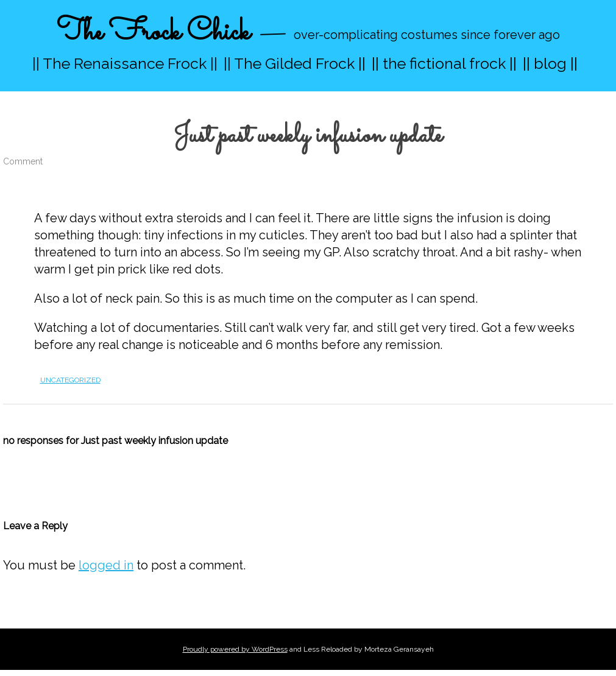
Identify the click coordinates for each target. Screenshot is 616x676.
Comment (23, 161)
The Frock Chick (153, 33)
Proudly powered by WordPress (235, 649)
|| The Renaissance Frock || (125, 63)
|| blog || (550, 63)
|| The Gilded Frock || (295, 63)
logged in (106, 565)
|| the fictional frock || (444, 63)
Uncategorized (70, 380)
